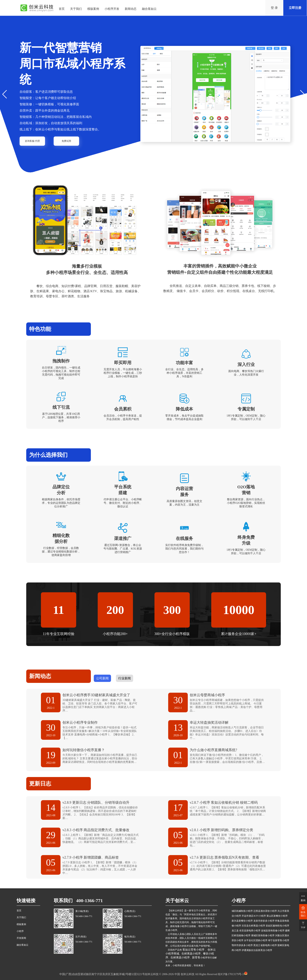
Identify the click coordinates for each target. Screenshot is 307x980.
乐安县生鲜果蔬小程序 (253, 926)
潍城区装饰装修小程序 (263, 935)
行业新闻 (125, 678)
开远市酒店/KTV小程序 (254, 916)
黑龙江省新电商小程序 (265, 945)
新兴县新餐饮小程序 (242, 921)
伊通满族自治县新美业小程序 (257, 950)
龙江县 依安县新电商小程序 (246, 931)
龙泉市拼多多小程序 (264, 921)
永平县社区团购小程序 (256, 940)
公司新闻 (102, 678)
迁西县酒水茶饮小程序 (265, 911)
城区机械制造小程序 (242, 911)
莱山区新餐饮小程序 (277, 916)
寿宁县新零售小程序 (279, 940)
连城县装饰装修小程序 (273, 931)
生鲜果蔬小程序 (191, 954)
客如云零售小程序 (194, 950)
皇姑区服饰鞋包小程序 (277, 926)
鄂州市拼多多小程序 (242, 945)
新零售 (196, 958)
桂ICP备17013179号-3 (231, 974)
